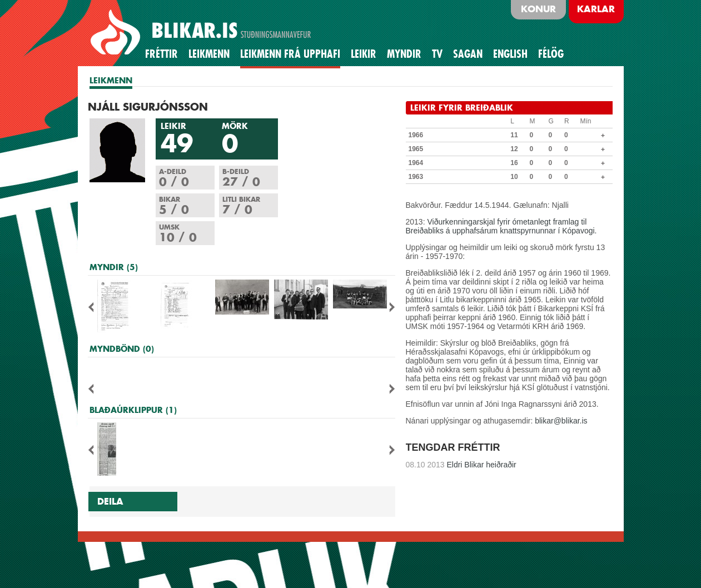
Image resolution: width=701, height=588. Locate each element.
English (510, 54)
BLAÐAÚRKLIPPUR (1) (133, 410)
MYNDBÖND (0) (122, 349)
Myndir (404, 54)
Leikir (364, 54)
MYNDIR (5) (114, 267)
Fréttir (161, 54)
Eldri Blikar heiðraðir (461, 465)
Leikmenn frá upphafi (290, 54)
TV (437, 54)
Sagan (468, 54)
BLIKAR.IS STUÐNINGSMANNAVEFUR (202, 33)
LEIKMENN (111, 80)
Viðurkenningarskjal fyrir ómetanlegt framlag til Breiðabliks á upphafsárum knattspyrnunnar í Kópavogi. (501, 226)
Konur (538, 9)
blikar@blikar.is (561, 421)
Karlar (596, 9)
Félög (551, 54)
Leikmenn (209, 54)
